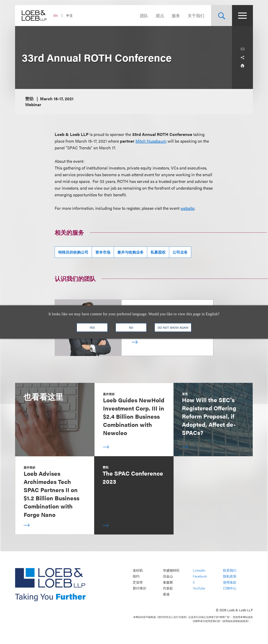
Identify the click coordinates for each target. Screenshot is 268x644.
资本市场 (103, 252)
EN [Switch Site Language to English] (56, 15)
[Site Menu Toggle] (242, 16)
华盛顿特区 (171, 570)
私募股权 (158, 252)
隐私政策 (230, 576)
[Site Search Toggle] (222, 16)
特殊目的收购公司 (73, 252)
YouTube (199, 588)
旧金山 (168, 576)
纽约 (136, 576)
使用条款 (230, 582)
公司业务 (180, 252)
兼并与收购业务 (130, 252)
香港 (166, 594)
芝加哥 (138, 582)
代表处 (168, 588)
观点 (160, 15)
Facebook (200, 576)
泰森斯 (168, 582)
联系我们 (230, 570)
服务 (176, 15)
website (187, 208)
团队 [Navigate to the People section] (144, 15)
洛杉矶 (138, 570)
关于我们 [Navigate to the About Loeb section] (196, 15)
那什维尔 (139, 588)
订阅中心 (230, 588)
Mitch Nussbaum (151, 141)
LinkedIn (199, 570)
